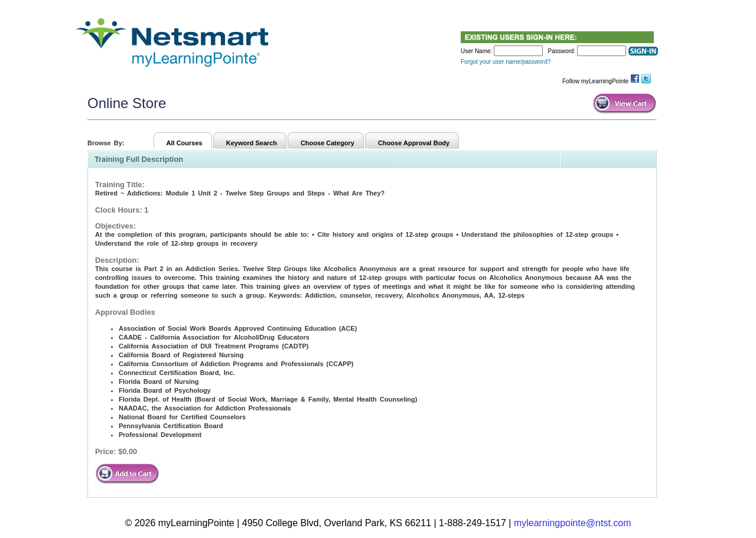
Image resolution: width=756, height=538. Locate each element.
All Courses (185, 143)
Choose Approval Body (414, 143)
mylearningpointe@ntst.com (573, 523)
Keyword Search (252, 143)
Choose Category (328, 143)
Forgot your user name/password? (506, 62)
